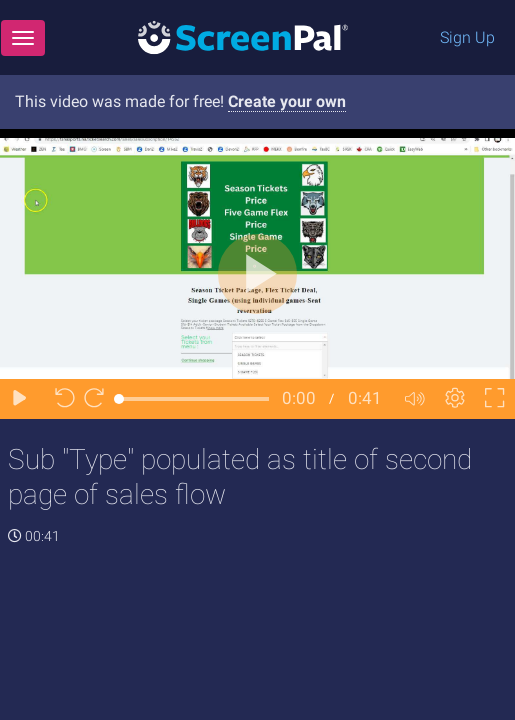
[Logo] (243, 36)
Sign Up (467, 37)
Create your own (287, 101)
